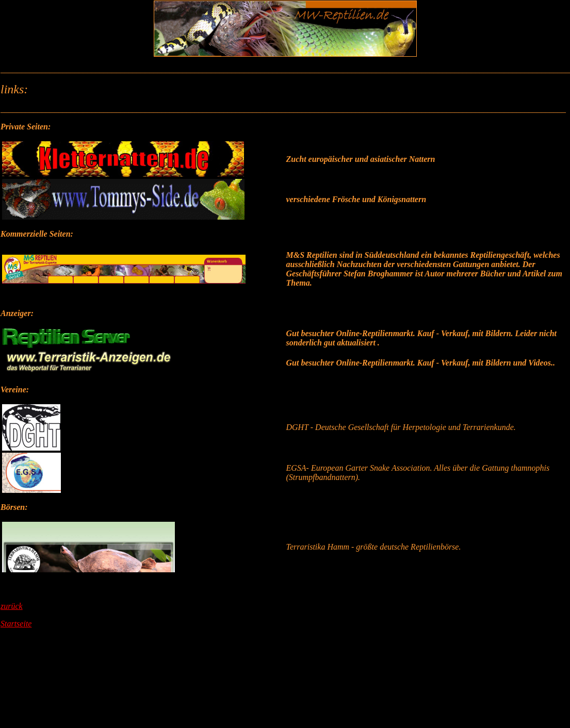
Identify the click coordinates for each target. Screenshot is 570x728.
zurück (12, 606)
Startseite (16, 624)
